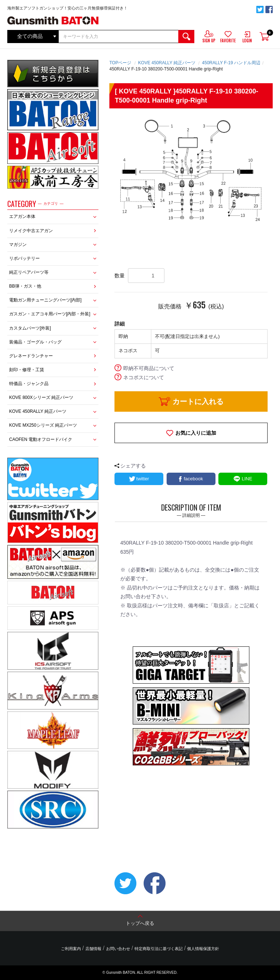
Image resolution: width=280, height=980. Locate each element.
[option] (191, 170)
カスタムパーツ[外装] (30, 328)
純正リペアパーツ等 (29, 272)
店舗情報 (93, 949)
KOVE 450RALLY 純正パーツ (38, 411)
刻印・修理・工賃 (27, 370)
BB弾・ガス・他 (25, 286)
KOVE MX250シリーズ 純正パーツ (43, 425)
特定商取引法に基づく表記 (159, 949)
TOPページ (120, 63)
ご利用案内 (71, 949)
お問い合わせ (118, 949)
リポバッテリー (24, 258)
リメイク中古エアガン (31, 231)
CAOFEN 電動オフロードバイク (41, 439)
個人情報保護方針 (203, 949)
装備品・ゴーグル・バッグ (35, 342)
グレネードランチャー (31, 356)
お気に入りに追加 (196, 433)
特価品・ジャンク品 (29, 384)
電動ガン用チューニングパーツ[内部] (45, 300)
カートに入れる (198, 401)
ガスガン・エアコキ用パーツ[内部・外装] (50, 314)
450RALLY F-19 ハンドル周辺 (231, 63)
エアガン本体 (22, 216)
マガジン (18, 245)
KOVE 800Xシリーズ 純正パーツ (41, 397)
